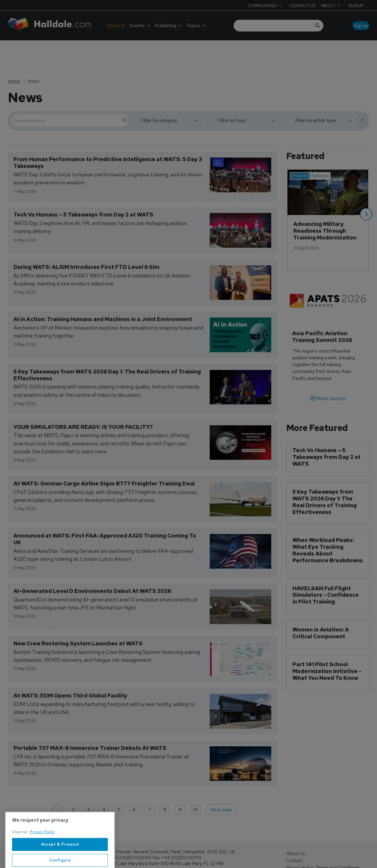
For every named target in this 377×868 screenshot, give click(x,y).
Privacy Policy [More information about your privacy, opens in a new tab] (42, 852)
